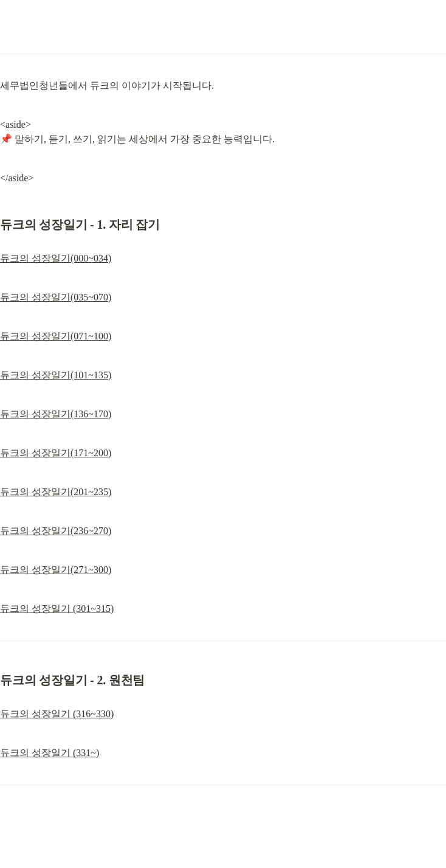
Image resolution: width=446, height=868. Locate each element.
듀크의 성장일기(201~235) (56, 492)
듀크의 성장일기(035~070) (56, 297)
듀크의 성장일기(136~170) (56, 414)
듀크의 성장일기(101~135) (56, 375)
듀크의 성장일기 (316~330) (57, 714)
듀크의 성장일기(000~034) (56, 258)
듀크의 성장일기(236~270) (56, 531)
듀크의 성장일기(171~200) (56, 453)
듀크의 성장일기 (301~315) (57, 609)
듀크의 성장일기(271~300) (56, 570)
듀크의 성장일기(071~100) (56, 336)
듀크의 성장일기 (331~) (50, 753)
